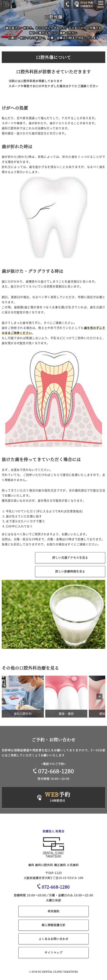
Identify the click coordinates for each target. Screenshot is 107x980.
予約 (58, 797)
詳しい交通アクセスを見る (70, 558)
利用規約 (53, 911)
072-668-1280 (54, 771)
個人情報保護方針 (54, 925)
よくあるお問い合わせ (54, 939)
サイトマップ (53, 952)
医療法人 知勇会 (54, 831)
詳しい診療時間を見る (70, 571)
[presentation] (99, 697)
